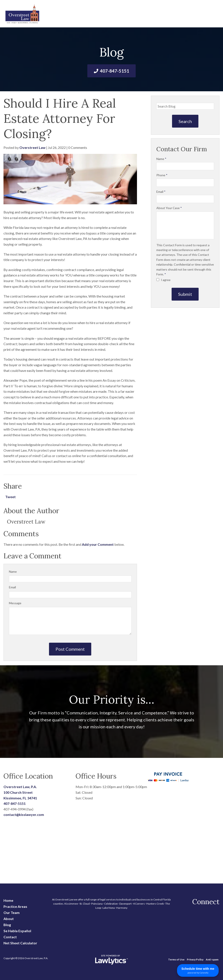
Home (8, 900)
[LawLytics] (111, 960)
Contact (10, 937)
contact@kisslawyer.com (24, 814)
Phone (162, 175)
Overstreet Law (32, 147)
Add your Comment (98, 544)
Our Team (12, 913)
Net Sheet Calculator (20, 943)
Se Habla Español (17, 931)
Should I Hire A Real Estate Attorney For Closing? (60, 118)
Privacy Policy (195, 959)
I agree (163, 280)
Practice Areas (15, 906)
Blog (7, 925)
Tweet (10, 497)
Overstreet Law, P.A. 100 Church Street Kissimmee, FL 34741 (20, 792)
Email (12, 587)
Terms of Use (176, 959)
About (9, 919)
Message (15, 603)
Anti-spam (212, 959)
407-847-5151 (115, 71)
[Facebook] (215, 914)
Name (13, 572)
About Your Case (169, 208)
